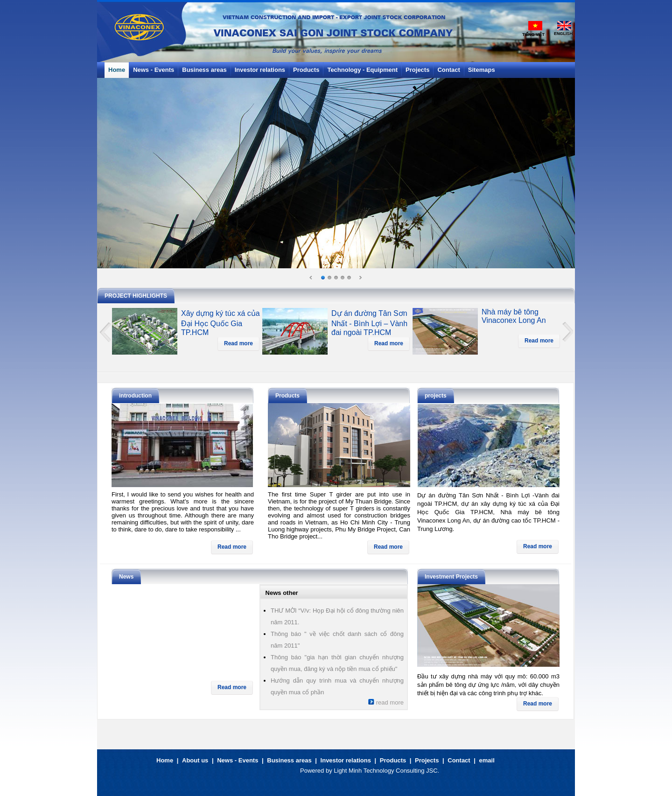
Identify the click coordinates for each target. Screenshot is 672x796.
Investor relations (346, 760)
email (487, 760)
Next (360, 278)
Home (165, 760)
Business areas (289, 760)
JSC (432, 771)
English (563, 34)
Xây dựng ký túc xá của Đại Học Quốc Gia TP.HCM (220, 323)
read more (386, 702)
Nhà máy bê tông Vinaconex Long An (514, 316)
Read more (238, 343)
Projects (427, 760)
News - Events (238, 760)
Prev (311, 278)
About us (195, 760)
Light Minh (348, 771)
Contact (459, 760)
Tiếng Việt (533, 35)
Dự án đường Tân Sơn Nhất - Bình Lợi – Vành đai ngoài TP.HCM (369, 323)
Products (393, 760)
